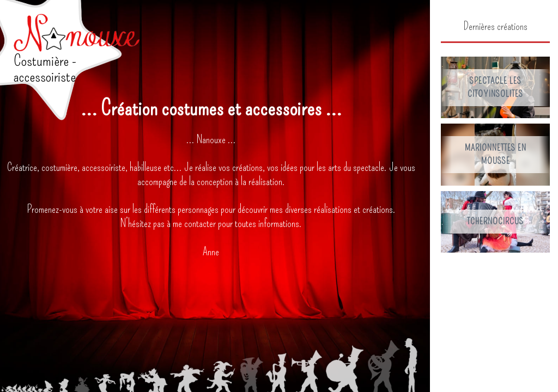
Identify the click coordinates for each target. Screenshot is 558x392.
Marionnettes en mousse (496, 154)
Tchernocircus (495, 221)
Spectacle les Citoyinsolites (495, 87)
